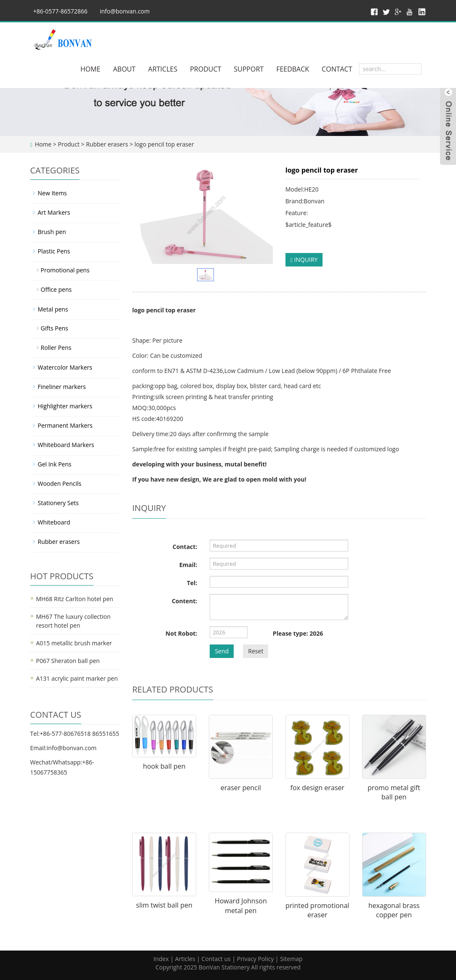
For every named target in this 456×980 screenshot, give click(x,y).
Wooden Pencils (60, 483)
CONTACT (337, 69)
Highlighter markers (65, 406)
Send (222, 651)
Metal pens (53, 309)
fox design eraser (317, 788)
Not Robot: (181, 633)
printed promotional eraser (317, 910)
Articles (185, 959)
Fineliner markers (62, 387)
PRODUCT (205, 69)
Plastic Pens (54, 251)
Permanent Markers (65, 425)
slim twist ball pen (164, 905)
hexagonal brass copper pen (394, 910)
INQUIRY (304, 260)
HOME (91, 69)
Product (68, 144)
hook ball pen (164, 766)
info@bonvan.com (125, 11)
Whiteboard (54, 522)
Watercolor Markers (65, 367)
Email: (188, 565)
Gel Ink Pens (55, 464)
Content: (184, 601)
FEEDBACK (293, 69)
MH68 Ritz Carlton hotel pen (75, 599)
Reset (256, 651)
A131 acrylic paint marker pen (77, 678)
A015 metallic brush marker (74, 643)
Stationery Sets (58, 503)
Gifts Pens (55, 328)
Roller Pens (56, 348)
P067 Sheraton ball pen (68, 661)
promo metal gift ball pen (394, 792)
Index (161, 959)
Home (43, 144)
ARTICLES (163, 69)
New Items (52, 193)
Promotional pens (65, 270)
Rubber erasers (107, 144)
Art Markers (54, 212)
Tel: (192, 583)
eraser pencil (241, 788)
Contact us (216, 959)
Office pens (56, 289)
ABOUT (124, 69)
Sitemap (291, 959)
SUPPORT (249, 69)
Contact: (185, 547)
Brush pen (52, 232)
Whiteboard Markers (66, 445)
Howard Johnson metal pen (241, 906)
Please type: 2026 (298, 633)
